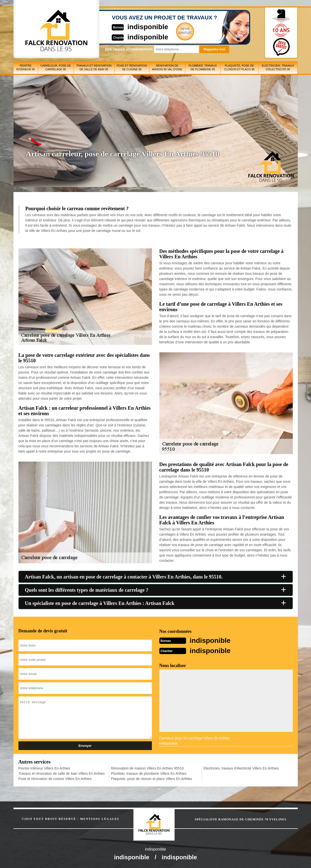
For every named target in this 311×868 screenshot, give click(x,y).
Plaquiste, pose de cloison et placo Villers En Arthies (152, 778)
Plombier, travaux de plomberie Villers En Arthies (149, 773)
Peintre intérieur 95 (26, 67)
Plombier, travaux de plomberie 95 (203, 67)
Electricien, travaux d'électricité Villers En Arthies (241, 768)
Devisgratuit (179, 31)
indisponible (141, 27)
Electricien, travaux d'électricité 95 (278, 67)
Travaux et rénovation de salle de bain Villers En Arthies (62, 773)
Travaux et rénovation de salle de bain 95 (94, 67)
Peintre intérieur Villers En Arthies (44, 768)
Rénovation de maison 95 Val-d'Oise (167, 67)
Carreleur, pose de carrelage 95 (56, 67)
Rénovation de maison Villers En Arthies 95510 (147, 768)
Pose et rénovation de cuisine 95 (132, 67)
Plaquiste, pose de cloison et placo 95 (239, 67)
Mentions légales (100, 818)
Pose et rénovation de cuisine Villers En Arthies (55, 778)
